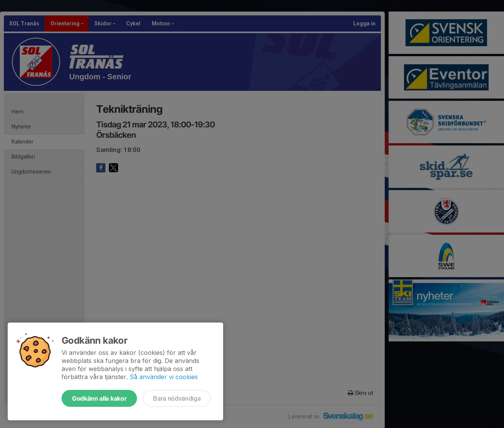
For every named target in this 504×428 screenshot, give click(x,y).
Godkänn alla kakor (99, 398)
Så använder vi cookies (164, 377)
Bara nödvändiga (177, 398)
